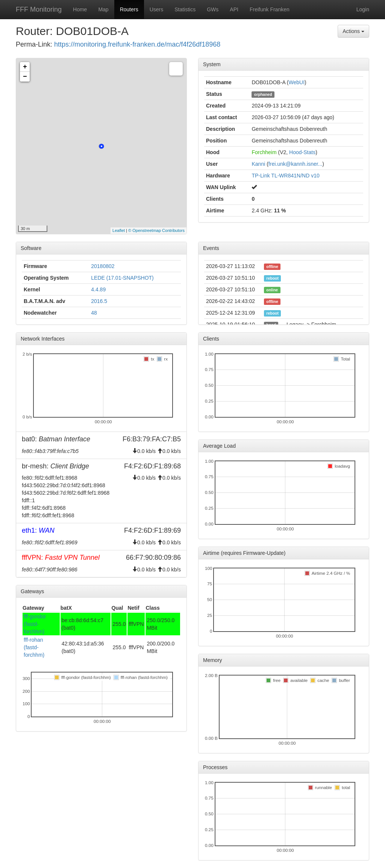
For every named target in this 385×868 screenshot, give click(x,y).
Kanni (258, 164)
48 (94, 313)
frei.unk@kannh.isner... (295, 164)
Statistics (185, 9)
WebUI (297, 82)
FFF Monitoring (39, 9)
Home (80, 9)
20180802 (103, 266)
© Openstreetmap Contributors (156, 230)
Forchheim (264, 152)
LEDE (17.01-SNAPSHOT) (122, 278)
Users (157, 9)
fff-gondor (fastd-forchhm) (35, 624)
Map (103, 9)
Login (363, 9)
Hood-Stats (302, 152)
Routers (129, 9)
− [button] (25, 77)
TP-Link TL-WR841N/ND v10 (285, 176)
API (234, 9)
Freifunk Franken (270, 9)
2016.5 (99, 301)
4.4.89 (98, 289)
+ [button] (25, 67)
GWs (213, 9)
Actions (353, 31)
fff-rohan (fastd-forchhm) (34, 647)
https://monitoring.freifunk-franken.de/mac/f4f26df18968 (137, 44)
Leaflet (119, 230)
